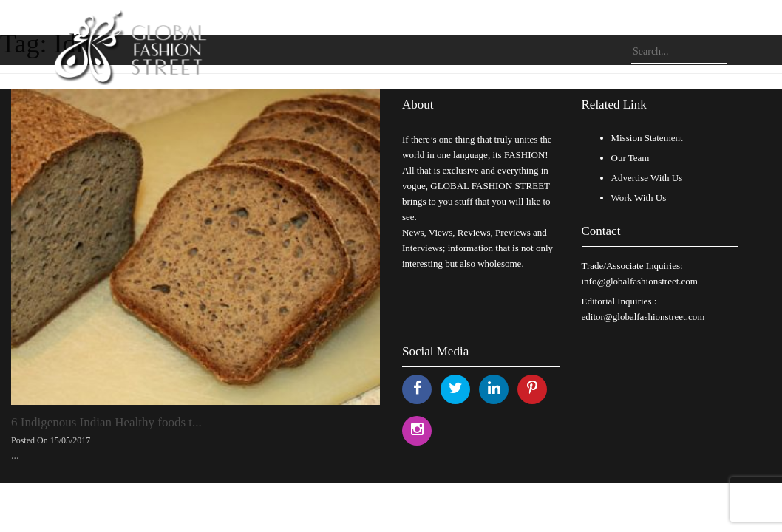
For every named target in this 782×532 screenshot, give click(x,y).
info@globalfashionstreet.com (640, 281)
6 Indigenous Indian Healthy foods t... (106, 422)
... (15, 456)
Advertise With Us (647, 178)
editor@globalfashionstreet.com (643, 317)
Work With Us (639, 198)
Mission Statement (647, 138)
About (418, 105)
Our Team (630, 158)
